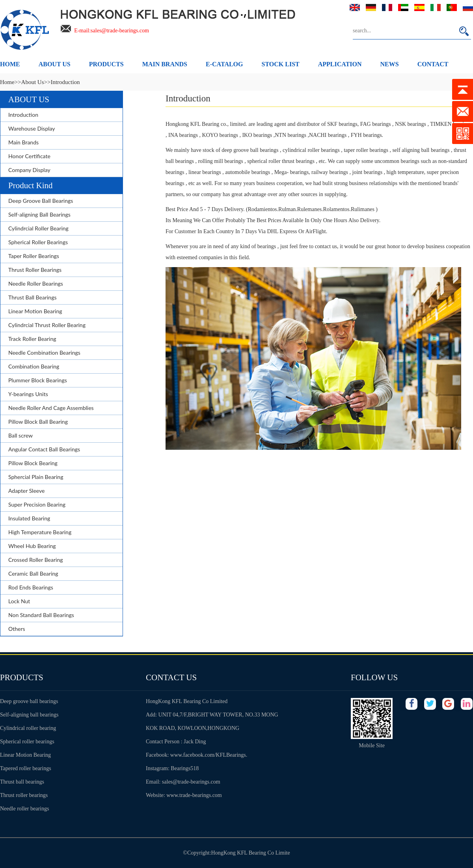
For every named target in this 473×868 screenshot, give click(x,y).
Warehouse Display (32, 128)
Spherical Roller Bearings (38, 242)
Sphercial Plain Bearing (36, 477)
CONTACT (433, 64)
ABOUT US (55, 64)
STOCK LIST (281, 64)
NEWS (390, 64)
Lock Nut (19, 601)
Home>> (11, 82)
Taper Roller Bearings (34, 256)
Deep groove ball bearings (29, 701)
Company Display (29, 170)
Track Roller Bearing (32, 339)
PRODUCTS (106, 64)
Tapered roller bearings (26, 768)
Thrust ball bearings (22, 782)
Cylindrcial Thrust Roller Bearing (47, 325)
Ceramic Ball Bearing (33, 573)
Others (17, 629)
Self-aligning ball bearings (29, 715)
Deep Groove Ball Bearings (41, 201)
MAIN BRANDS (165, 64)
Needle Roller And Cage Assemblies (51, 408)
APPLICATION (340, 64)
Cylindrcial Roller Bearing (38, 228)
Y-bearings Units (28, 394)
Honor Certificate (29, 156)
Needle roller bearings (24, 809)
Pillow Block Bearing (33, 463)
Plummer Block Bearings (38, 380)
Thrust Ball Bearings (33, 297)
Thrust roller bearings (24, 795)
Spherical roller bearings (27, 742)
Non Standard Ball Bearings (41, 615)
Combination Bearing (34, 366)
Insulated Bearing (29, 518)
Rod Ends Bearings (31, 587)
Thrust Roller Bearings (35, 270)
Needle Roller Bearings (36, 283)
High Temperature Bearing (40, 532)
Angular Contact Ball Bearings (44, 449)
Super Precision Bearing (37, 504)
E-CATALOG (224, 64)
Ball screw (20, 435)
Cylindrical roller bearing (28, 728)
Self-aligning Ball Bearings (39, 214)
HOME (10, 64)
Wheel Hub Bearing (32, 546)
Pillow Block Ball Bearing (38, 422)
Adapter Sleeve (26, 491)
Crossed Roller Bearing (35, 560)
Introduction (23, 115)
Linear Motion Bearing (35, 311)
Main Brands (23, 142)
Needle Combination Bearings (44, 353)
